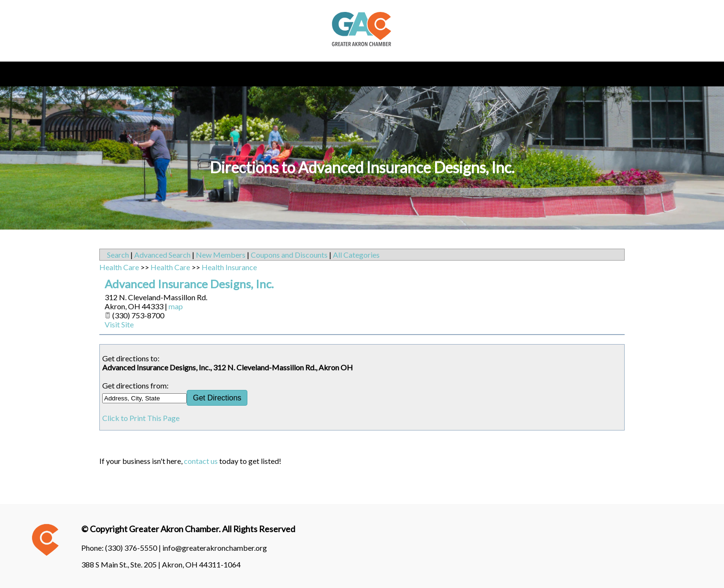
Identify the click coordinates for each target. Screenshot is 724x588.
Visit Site (119, 324)
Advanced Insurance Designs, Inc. (189, 284)
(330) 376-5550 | (134, 548)
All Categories (356, 255)
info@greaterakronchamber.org (215, 548)
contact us (201, 461)
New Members (221, 255)
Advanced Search (162, 255)
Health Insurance (229, 267)
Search (118, 255)
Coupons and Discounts (289, 255)
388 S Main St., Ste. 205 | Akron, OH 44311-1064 (161, 564)
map (176, 306)
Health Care (119, 267)
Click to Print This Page (141, 418)
